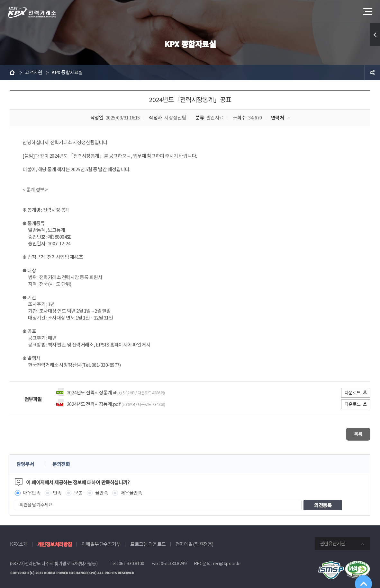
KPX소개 (19, 541)
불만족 (102, 490)
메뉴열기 (367, 9)
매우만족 (32, 490)
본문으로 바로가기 (0, 0)
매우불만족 (131, 490)
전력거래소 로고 (32, 12)
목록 (351, 433)
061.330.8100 (131, 561)
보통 (78, 490)
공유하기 (372, 73)
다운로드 (356, 393)
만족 (57, 490)
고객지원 (33, 72)
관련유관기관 (332, 541)
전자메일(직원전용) (195, 541)
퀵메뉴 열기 (375, 35)
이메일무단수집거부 (101, 541)
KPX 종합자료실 (67, 72)
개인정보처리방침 (55, 541)
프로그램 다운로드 (148, 541)
